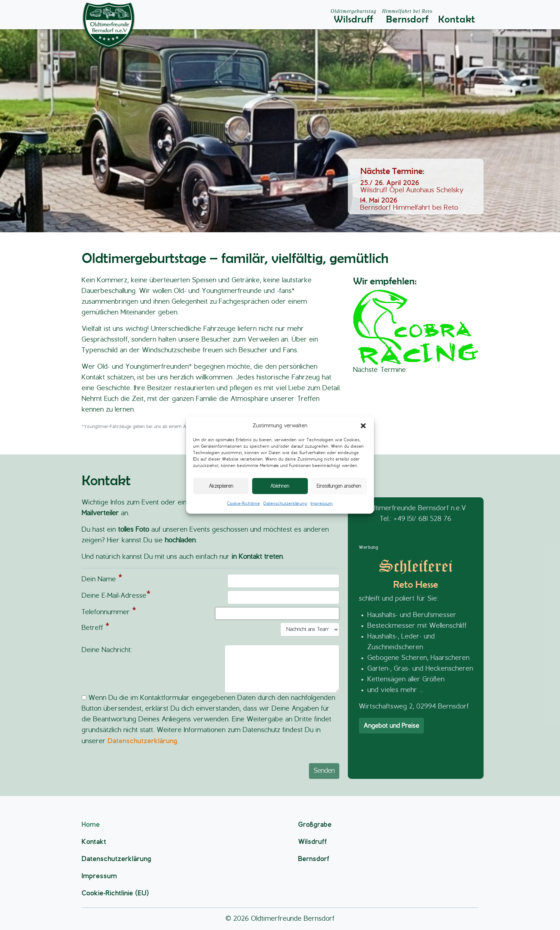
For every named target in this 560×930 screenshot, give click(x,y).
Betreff (211, 630)
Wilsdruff (354, 17)
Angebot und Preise (391, 725)
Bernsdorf (407, 17)
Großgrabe (315, 824)
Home (91, 824)
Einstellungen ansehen (339, 486)
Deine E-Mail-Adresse (211, 597)
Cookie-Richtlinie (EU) (115, 893)
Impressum (322, 504)
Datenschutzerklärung (285, 504)
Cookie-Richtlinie (244, 504)
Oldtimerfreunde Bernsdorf (293, 919)
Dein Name (211, 581)
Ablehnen (280, 486)
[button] (363, 426)
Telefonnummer (211, 613)
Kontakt (457, 19)
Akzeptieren (221, 486)
